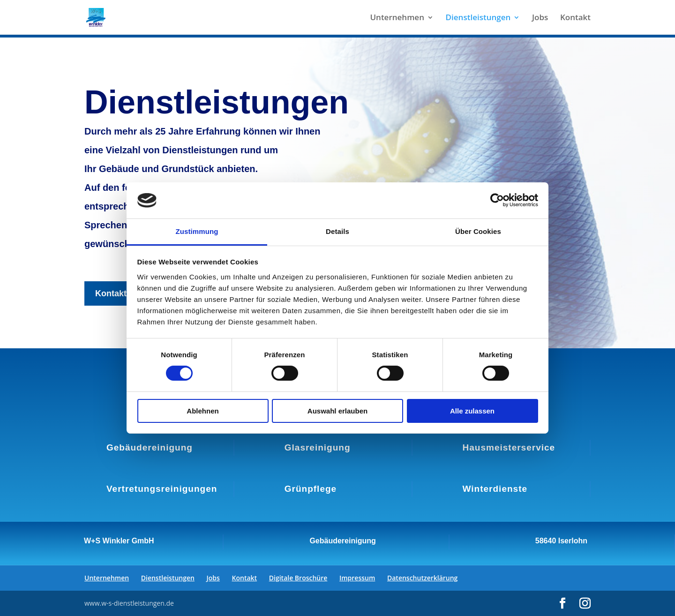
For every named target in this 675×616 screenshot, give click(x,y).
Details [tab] (337, 231)
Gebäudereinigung (150, 447)
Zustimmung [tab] (197, 231)
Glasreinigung (318, 447)
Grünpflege (311, 489)
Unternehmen (397, 18)
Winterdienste (495, 489)
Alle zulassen (472, 411)
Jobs (540, 18)
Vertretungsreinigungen (162, 489)
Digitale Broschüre (298, 578)
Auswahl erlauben (337, 411)
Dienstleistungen (478, 18)
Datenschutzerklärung (422, 578)
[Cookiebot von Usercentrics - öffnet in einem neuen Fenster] (497, 200)
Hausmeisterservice (509, 447)
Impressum (357, 578)
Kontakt (575, 18)
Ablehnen (202, 411)
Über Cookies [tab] (478, 231)
